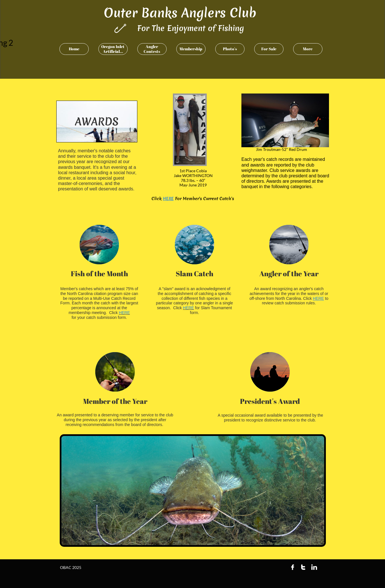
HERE (168, 199)
